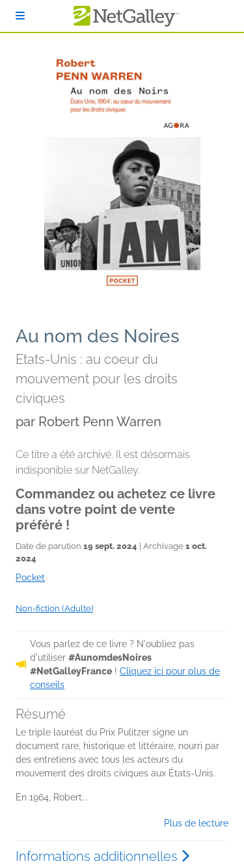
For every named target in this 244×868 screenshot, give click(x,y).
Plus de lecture (196, 823)
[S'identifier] (20, 16)
